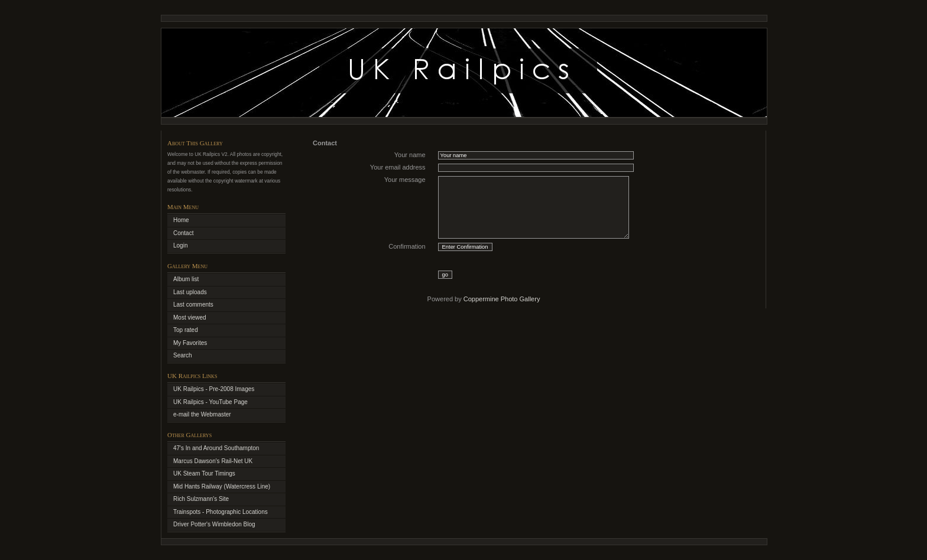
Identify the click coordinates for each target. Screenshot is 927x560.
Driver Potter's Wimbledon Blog (214, 524)
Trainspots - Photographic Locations (221, 512)
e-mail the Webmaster (202, 414)
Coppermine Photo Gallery (502, 299)
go (445, 275)
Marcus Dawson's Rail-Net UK (213, 461)
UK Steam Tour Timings (204, 473)
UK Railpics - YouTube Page (210, 402)
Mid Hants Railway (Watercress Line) (222, 486)
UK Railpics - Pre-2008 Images (214, 389)
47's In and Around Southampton (216, 448)
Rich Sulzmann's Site (201, 499)
